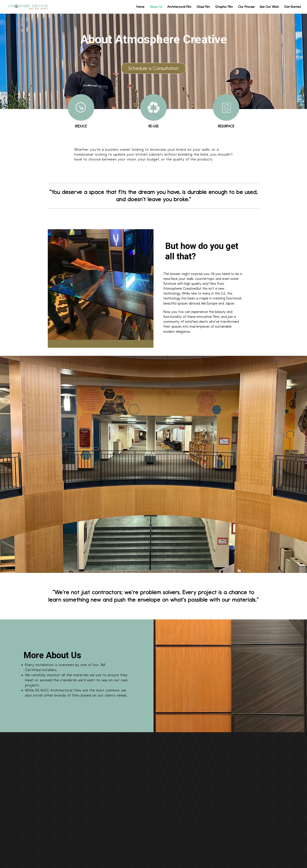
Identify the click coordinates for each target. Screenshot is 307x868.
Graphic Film (224, 7)
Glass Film (203, 7)
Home (140, 7)
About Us (156, 7)
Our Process (246, 7)
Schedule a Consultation (153, 68)
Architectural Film (179, 7)
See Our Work (269, 7)
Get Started (292, 7)
